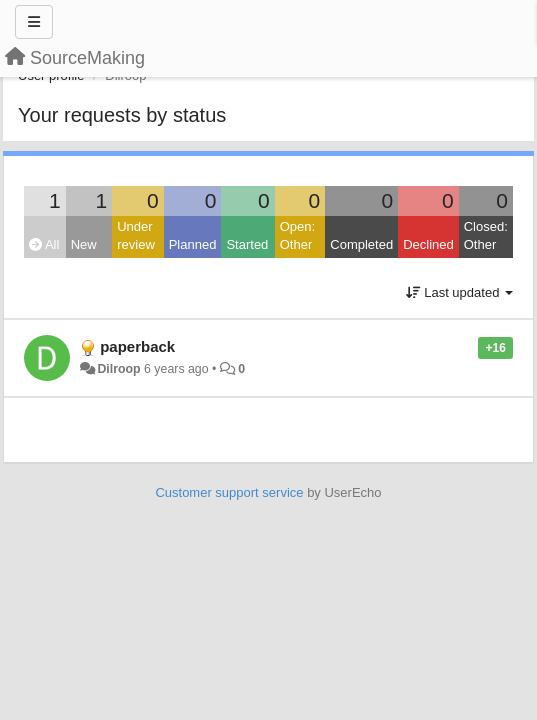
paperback (137, 346)
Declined (428, 244)
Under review (136, 236)
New (84, 244)
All (44, 244)
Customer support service (229, 492)
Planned (193, 244)
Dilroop (118, 369)
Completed (361, 244)
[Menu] (34, 22)
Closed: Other (486, 236)
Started (247, 244)
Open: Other (297, 236)
